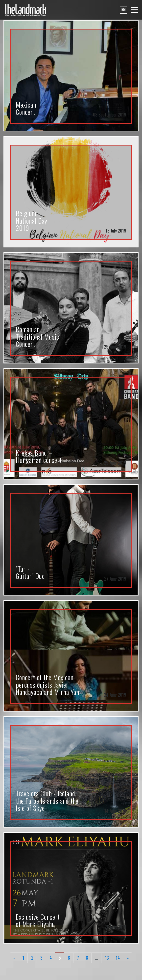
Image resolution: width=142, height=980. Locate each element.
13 (107, 958)
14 (118, 958)
